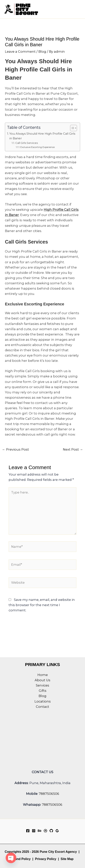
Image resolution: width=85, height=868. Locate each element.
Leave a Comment (20, 52)
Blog (42, 52)
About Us (42, 680)
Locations (43, 701)
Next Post (73, 449)
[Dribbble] (45, 831)
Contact (42, 707)
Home (43, 675)
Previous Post (16, 449)
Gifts (43, 691)
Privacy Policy (46, 859)
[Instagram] (34, 831)
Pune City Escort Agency (58, 852)
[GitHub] (51, 831)
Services (42, 685)
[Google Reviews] (57, 831)
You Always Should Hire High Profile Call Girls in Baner (42, 136)
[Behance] (40, 831)
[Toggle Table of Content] (72, 128)
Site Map (67, 859)
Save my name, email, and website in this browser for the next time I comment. (42, 605)
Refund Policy (20, 859)
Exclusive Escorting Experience (38, 147)
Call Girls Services (27, 143)
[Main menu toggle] (77, 9)
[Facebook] (28, 831)
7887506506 (49, 794)
